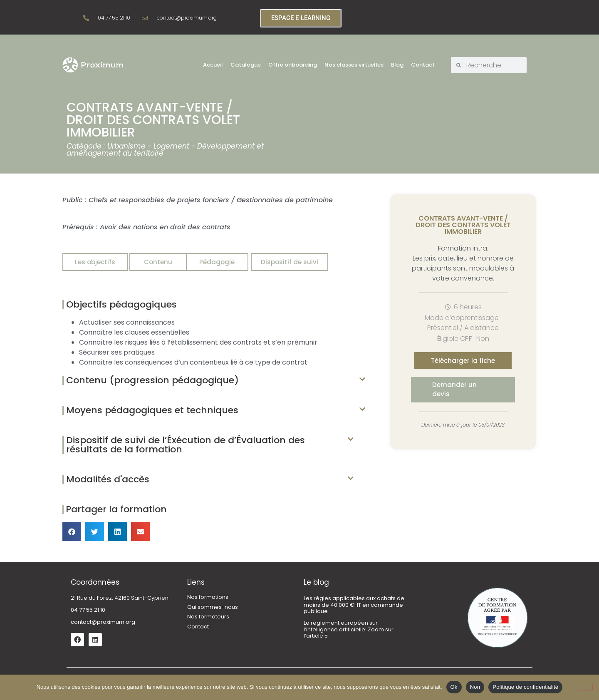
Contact (423, 65)
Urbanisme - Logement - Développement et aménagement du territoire (165, 150)
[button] (214, 380)
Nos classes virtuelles (354, 65)
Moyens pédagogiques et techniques (152, 410)
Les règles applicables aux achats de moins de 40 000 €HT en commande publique (354, 605)
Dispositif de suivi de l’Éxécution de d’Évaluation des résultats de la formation (186, 445)
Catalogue (246, 65)
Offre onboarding (293, 65)
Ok (454, 687)
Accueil (213, 65)
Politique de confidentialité (525, 687)
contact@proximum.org (103, 622)
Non (475, 687)
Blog (397, 65)
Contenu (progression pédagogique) (152, 380)
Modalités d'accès (108, 479)
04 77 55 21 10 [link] (88, 610)
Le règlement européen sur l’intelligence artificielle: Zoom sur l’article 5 (349, 629)
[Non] (586, 687)
